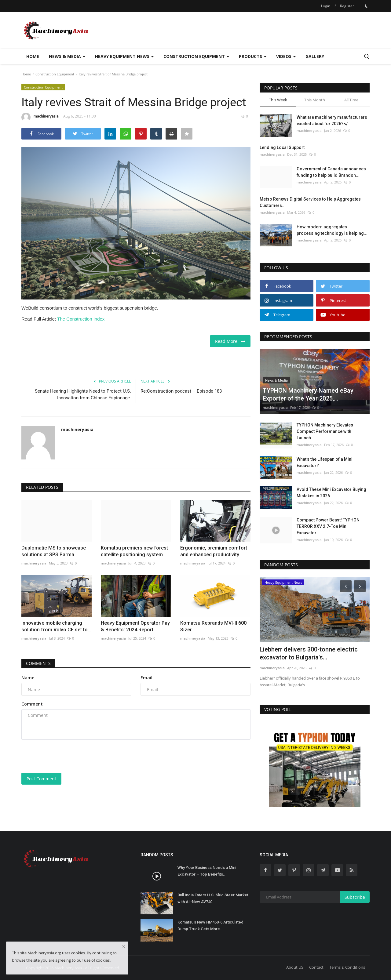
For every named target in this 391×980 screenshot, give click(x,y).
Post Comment (41, 779)
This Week (278, 100)
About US (295, 967)
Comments (38, 663)
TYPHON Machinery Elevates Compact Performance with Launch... (325, 431)
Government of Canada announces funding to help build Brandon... (331, 172)
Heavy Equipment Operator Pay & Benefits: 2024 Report (135, 626)
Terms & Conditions (347, 967)
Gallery (315, 56)
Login (326, 6)
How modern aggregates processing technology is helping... (332, 230)
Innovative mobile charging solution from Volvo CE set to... (56, 626)
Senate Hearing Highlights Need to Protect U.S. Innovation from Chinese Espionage (83, 394)
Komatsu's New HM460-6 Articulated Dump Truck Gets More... (210, 926)
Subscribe (355, 897)
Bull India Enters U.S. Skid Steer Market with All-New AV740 (213, 898)
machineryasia (40, 117)
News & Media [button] (67, 56)
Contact (316, 967)
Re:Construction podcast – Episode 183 (181, 391)
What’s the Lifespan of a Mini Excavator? (325, 462)
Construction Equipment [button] (196, 56)
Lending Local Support (282, 147)
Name (28, 678)
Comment (32, 704)
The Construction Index (81, 319)
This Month (315, 100)
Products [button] (253, 56)
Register (347, 6)
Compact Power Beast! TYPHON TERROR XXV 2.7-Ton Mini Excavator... (328, 526)
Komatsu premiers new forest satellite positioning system (134, 551)
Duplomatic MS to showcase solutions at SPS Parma (54, 551)
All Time (351, 100)
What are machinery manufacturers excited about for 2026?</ (332, 120)
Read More (230, 341)
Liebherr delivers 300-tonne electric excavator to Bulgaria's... (309, 653)
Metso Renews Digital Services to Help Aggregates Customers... (310, 202)
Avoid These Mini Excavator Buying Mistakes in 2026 (331, 493)
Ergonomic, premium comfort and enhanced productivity (214, 551)
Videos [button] (286, 56)
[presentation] (68, 756)
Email (146, 678)
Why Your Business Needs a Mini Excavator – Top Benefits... (207, 871)
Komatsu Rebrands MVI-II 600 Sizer (213, 626)
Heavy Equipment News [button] (124, 56)
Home (33, 56)
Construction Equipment (55, 74)
